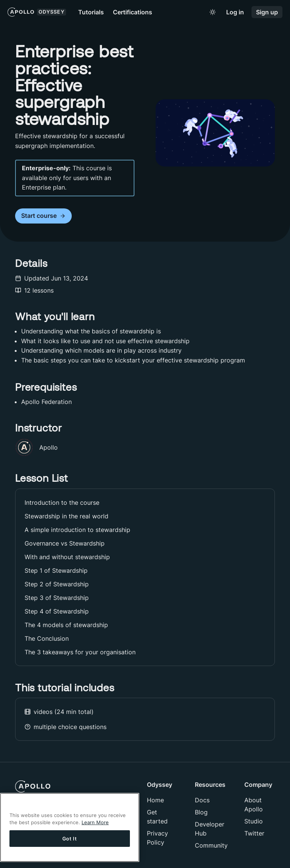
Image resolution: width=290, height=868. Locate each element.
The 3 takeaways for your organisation (80, 652)
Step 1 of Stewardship (56, 570)
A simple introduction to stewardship (77, 530)
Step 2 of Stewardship (57, 584)
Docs (202, 800)
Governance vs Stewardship (65, 543)
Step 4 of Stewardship (57, 611)
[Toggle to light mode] (213, 12)
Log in (235, 12)
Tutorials (91, 12)
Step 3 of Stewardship (57, 598)
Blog (201, 812)
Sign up (267, 12)
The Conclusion (47, 638)
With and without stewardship (67, 557)
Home (155, 800)
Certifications (133, 12)
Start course (43, 216)
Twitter (254, 833)
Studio (254, 821)
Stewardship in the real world (66, 516)
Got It (70, 839)
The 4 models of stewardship (66, 625)
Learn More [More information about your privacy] (95, 822)
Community (211, 845)
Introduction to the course (62, 503)
